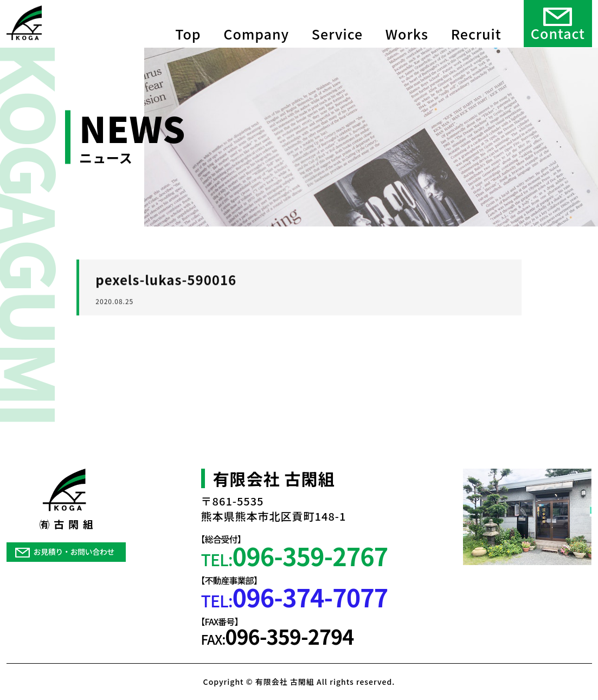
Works (407, 22)
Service (337, 22)
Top (188, 22)
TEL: (295, 556)
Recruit (476, 22)
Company (256, 22)
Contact (558, 23)
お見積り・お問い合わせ (65, 552)
